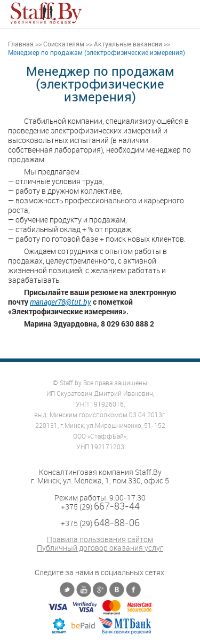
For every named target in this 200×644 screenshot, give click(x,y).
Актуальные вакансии (128, 44)
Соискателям (64, 44)
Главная (21, 44)
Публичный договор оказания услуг (100, 548)
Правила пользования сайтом (100, 539)
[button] (184, 13)
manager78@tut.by (61, 302)
